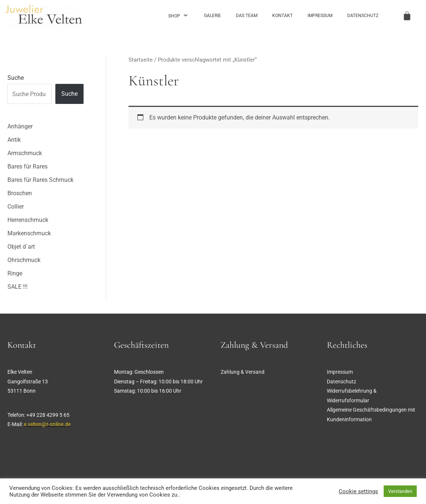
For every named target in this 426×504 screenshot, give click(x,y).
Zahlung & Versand (243, 372)
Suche (16, 78)
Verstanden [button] (400, 491)
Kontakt (282, 16)
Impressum (320, 16)
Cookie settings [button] (358, 491)
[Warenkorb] (407, 16)
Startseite (141, 60)
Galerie (212, 16)
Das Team (247, 16)
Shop (179, 16)
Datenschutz (363, 16)
